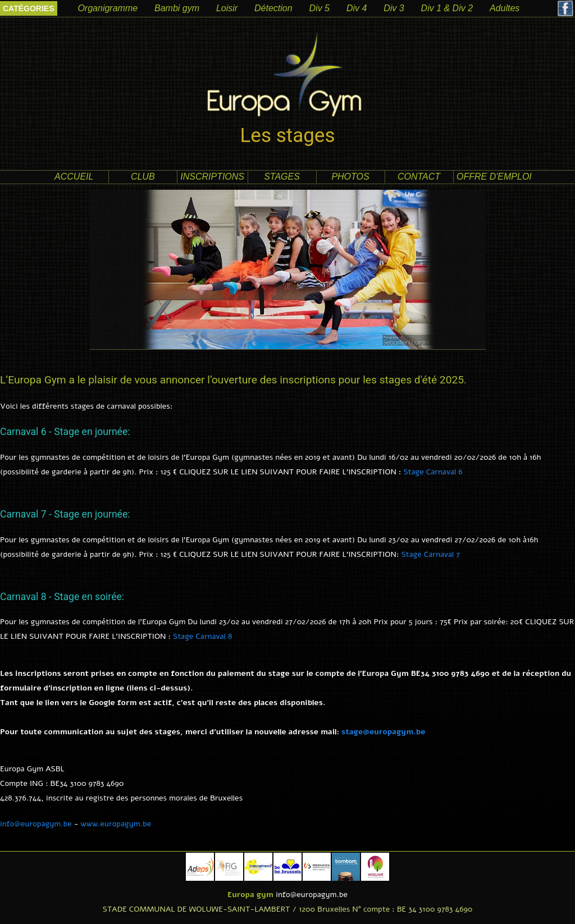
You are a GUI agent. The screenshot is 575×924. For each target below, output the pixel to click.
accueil (74, 177)
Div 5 (320, 8)
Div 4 (357, 8)
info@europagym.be (36, 824)
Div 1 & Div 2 (447, 8)
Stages (282, 177)
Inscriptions (212, 177)
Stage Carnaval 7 (430, 554)
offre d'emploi (494, 177)
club (143, 177)
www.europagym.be (116, 824)
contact (419, 177)
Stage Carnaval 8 (202, 636)
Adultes (505, 8)
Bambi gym (177, 8)
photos (350, 177)
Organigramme (108, 8)
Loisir (227, 8)
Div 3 (394, 8)
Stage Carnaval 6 (433, 472)
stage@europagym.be (383, 732)
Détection (273, 8)
